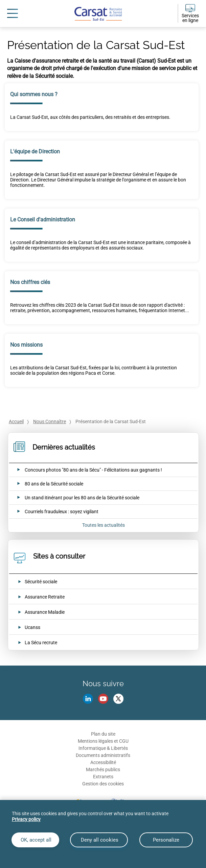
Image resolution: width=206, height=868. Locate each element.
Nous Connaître (50, 421)
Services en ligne (190, 18)
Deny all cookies (99, 840)
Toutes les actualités (104, 525)
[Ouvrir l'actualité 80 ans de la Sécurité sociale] (46, 484)
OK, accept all (35, 840)
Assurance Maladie (45, 612)
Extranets (103, 777)
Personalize (166, 840)
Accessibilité (103, 762)
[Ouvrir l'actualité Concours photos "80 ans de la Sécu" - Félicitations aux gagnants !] (85, 470)
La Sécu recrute (41, 643)
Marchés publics (103, 769)
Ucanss (32, 627)
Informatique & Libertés (103, 748)
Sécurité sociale (41, 582)
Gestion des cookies (103, 784)
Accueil (16, 421)
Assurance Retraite (45, 597)
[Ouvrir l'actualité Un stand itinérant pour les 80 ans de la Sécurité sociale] (74, 498)
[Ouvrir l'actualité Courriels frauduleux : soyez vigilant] (53, 512)
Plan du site (103, 734)
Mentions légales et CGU (103, 741)
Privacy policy (26, 819)
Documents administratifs (103, 755)
